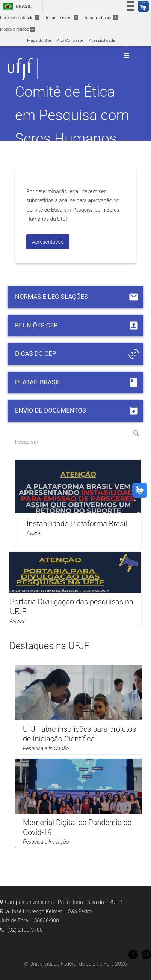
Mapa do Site (39, 41)
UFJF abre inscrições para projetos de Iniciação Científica (80, 734)
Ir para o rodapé (17, 29)
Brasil (16, 6)
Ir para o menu (62, 18)
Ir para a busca (101, 18)
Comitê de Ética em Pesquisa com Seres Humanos (72, 115)
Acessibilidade (102, 41)
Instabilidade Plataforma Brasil (77, 524)
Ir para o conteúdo (20, 18)
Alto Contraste (70, 41)
